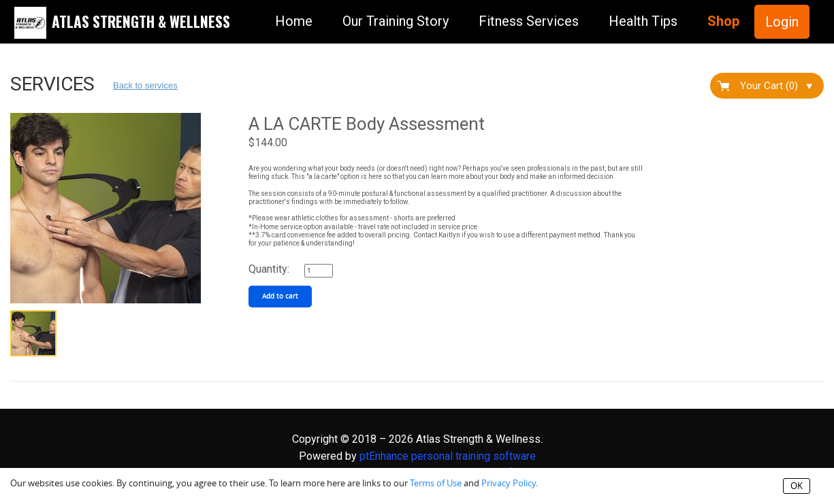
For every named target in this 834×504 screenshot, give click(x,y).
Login (782, 22)
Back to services (145, 85)
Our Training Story (396, 21)
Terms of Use (436, 483)
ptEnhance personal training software (448, 456)
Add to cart (280, 297)
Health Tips (643, 21)
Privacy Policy (509, 483)
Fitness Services (529, 21)
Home (294, 21)
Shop (723, 21)
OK (797, 486)
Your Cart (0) (776, 86)
